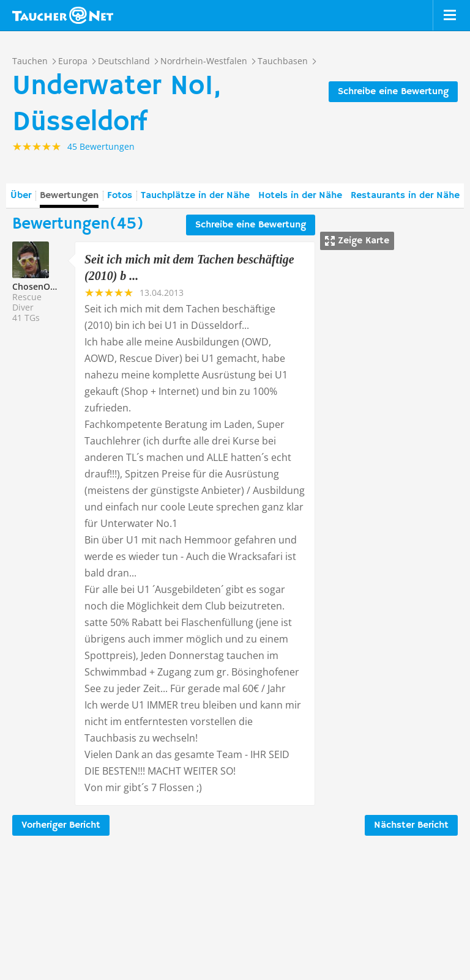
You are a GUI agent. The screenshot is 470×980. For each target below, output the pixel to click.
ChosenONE (37, 286)
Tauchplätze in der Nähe (195, 196)
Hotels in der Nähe (300, 196)
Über (21, 196)
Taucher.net (63, 15)
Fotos (120, 196)
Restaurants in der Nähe (405, 196)
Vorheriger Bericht (61, 825)
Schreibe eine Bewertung (393, 92)
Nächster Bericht (411, 825)
